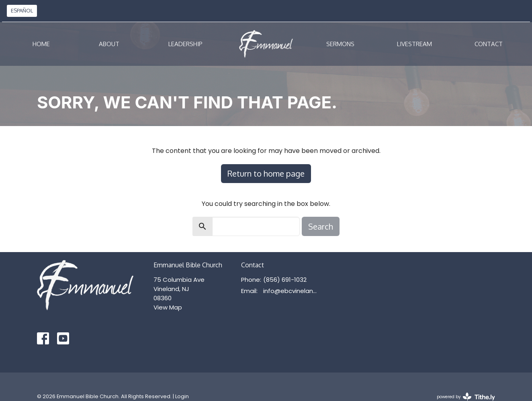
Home (41, 44)
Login (182, 396)
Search (321, 226)
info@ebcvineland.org (292, 291)
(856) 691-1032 (285, 280)
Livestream (414, 44)
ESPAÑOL (22, 10)
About (109, 44)
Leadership (185, 44)
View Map (168, 307)
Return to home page (266, 173)
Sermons (340, 44)
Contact (489, 44)
